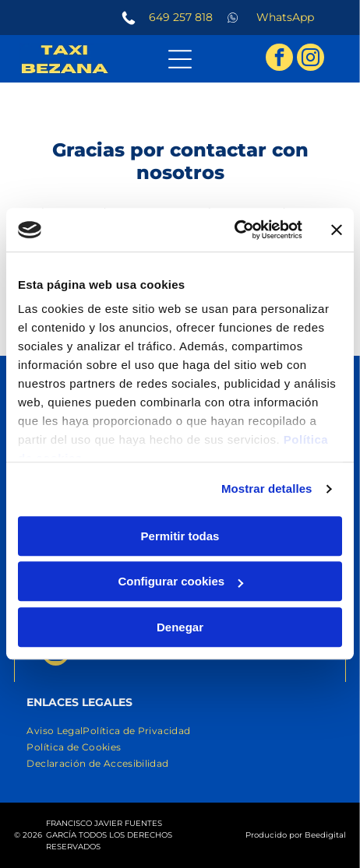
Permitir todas (180, 536)
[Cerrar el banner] (337, 230)
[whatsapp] (307, 825)
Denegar (180, 627)
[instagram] (311, 59)
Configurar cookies (180, 582)
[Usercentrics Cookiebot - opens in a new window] (234, 230)
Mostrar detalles (267, 489)
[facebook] (279, 59)
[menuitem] (55, 731)
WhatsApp (285, 17)
